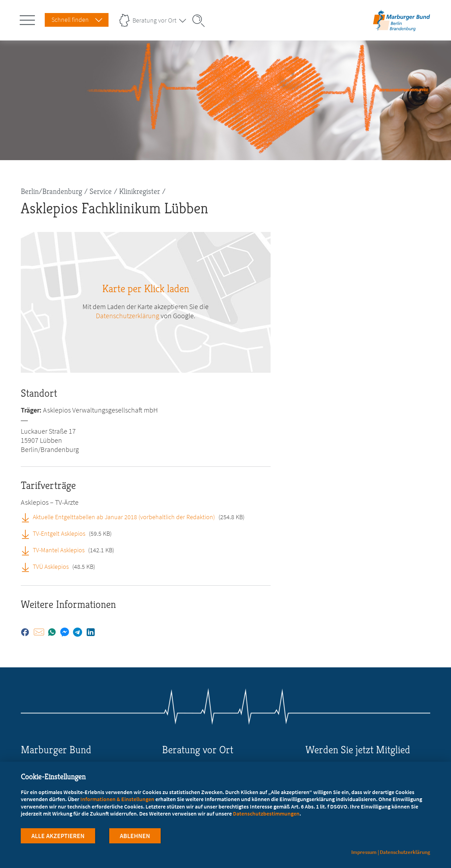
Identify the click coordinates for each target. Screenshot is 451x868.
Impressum (364, 852)
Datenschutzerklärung (128, 316)
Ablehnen (135, 836)
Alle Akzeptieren (58, 836)
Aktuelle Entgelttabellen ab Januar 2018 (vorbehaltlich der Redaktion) (124, 517)
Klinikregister (140, 191)
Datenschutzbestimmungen (266, 813)
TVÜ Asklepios (51, 567)
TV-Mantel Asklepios (59, 550)
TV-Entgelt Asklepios (59, 533)
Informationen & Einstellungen (117, 799)
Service (101, 191)
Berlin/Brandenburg (51, 191)
